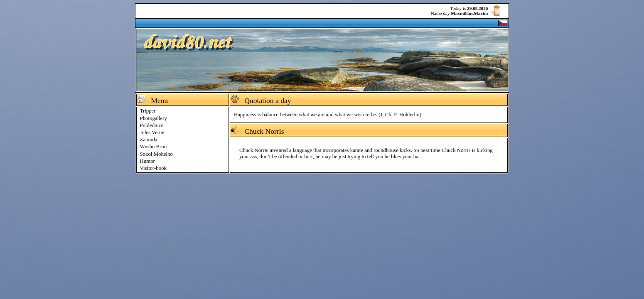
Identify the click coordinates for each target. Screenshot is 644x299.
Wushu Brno (154, 147)
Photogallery (154, 118)
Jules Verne (152, 132)
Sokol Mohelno (156, 154)
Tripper (148, 111)
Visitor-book (153, 168)
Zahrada (149, 140)
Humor (147, 161)
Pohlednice (152, 125)
